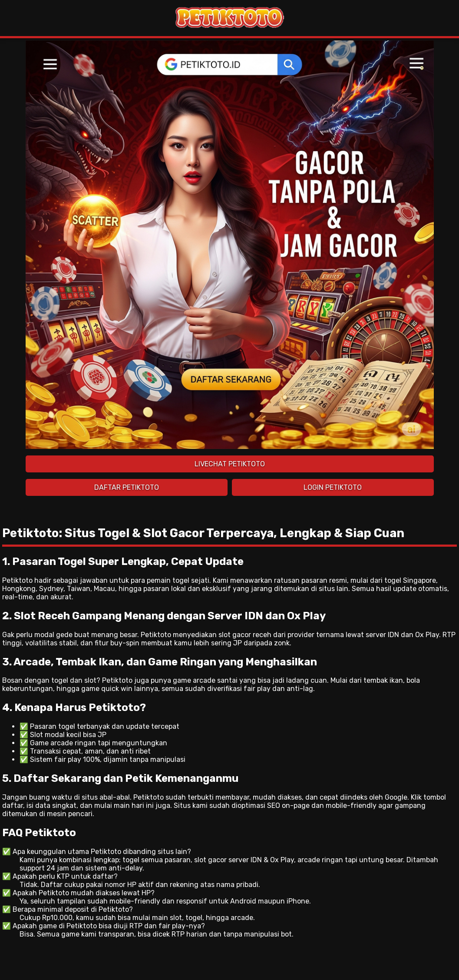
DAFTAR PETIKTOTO (127, 487)
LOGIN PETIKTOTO (333, 487)
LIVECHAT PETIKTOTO (230, 464)
